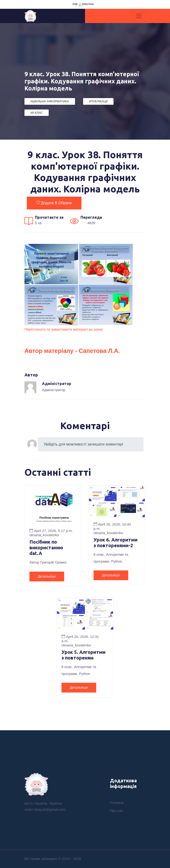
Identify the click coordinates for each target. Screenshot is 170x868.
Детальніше (47, 576)
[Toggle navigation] (139, 16)
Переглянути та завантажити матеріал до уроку (64, 329)
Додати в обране (54, 203)
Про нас (117, 811)
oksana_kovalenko (44, 535)
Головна (117, 803)
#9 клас (37, 113)
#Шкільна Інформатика (50, 101)
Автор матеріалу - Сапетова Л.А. (72, 351)
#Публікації (98, 101)
